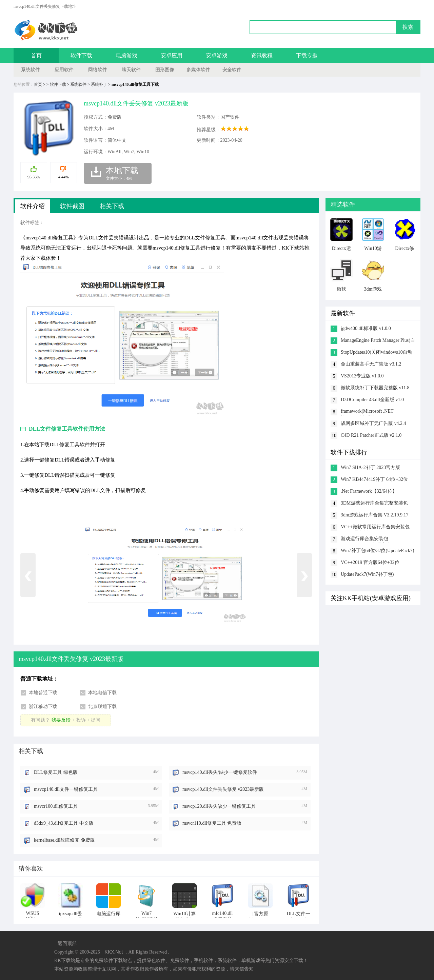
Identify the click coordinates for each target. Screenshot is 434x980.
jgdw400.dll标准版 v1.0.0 (366, 328)
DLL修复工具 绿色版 (56, 772)
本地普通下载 (43, 693)
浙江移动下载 (43, 707)
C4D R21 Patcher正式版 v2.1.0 (371, 435)
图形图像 (165, 70)
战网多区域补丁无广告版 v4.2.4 (373, 423)
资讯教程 (262, 55)
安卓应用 (172, 55)
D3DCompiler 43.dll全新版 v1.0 (372, 400)
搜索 (408, 27)
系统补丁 (99, 84)
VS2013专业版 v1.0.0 (362, 376)
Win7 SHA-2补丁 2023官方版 (370, 467)
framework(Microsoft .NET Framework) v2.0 (367, 412)
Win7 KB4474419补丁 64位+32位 (374, 479)
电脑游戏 (126, 55)
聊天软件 (131, 70)
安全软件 (232, 70)
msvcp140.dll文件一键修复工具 (66, 789)
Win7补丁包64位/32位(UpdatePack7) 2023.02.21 (377, 551)
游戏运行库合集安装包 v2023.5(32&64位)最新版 (366, 539)
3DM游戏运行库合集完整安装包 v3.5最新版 (374, 504)
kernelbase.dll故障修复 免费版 (64, 840)
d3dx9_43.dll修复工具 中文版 (64, 823)
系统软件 (31, 70)
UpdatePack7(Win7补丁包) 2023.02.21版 (367, 575)
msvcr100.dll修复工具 (56, 806)
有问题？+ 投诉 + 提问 (65, 720)
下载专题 (307, 55)
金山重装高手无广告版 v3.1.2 (371, 364)
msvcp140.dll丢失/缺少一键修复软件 (220, 772)
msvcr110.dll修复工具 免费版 (212, 823)
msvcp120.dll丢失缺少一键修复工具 (219, 806)
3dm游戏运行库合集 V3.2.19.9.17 (375, 515)
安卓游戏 (217, 55)
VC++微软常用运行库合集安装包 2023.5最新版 (375, 527)
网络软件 (98, 70)
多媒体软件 (198, 70)
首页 (36, 55)
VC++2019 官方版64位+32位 (370, 562)
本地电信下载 (102, 693)
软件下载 (81, 55)
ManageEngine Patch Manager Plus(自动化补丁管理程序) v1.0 (378, 341)
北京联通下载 (102, 707)
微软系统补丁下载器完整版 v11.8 (375, 388)
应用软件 (64, 70)
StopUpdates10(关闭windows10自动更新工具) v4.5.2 (377, 353)
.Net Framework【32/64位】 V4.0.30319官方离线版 (369, 492)
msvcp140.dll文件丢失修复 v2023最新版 (223, 789)
